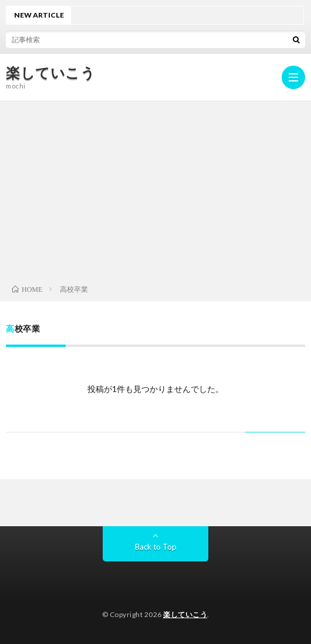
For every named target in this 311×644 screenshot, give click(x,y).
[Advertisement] (155, 189)
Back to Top (156, 547)
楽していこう (50, 73)
